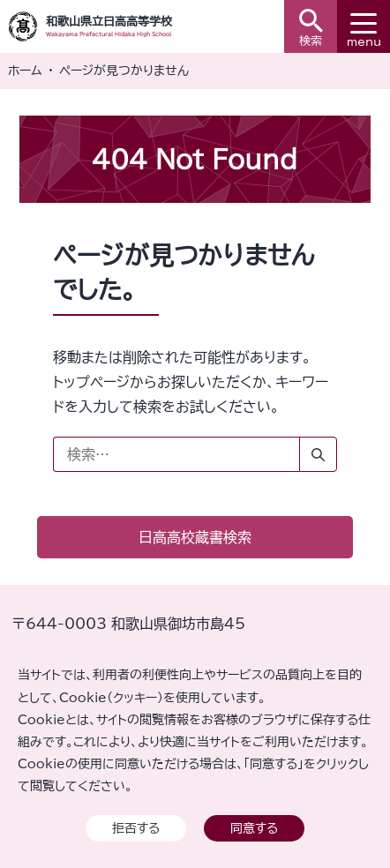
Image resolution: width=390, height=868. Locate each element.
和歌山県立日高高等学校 (109, 21)
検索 (311, 28)
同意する (254, 828)
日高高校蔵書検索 (195, 537)
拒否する (136, 828)
